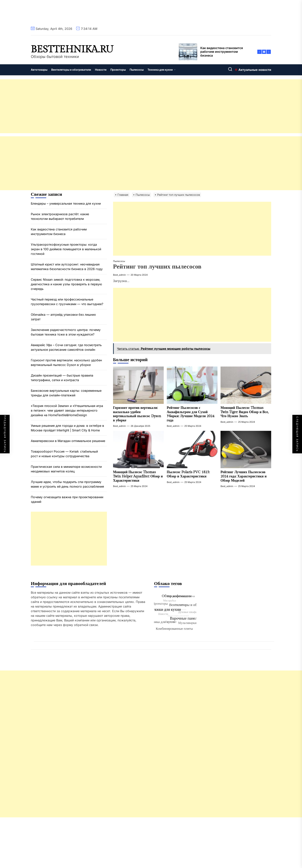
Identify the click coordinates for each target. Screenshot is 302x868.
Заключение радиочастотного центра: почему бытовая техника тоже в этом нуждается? (66, 332)
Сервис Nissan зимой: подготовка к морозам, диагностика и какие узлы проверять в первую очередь (66, 284)
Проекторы (118, 70)
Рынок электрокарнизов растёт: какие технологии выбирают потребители (60, 216)
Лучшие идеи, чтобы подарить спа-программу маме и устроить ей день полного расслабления (67, 484)
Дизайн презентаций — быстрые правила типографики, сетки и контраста (62, 378)
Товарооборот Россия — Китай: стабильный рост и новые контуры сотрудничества (64, 454)
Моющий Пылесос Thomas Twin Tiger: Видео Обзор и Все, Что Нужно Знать (245, 412)
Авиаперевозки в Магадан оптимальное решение (68, 441)
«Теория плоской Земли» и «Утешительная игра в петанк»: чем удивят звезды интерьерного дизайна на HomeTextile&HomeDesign (67, 410)
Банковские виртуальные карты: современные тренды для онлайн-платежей (66, 393)
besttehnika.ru (72, 49)
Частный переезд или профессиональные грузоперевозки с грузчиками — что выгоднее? (67, 302)
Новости (101, 70)
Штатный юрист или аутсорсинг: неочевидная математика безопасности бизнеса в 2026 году (67, 267)
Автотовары (39, 70)
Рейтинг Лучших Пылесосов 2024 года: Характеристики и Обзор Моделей (244, 476)
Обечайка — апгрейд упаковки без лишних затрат (63, 317)
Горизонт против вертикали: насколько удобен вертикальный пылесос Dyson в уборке (137, 414)
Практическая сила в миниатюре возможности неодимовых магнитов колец (66, 469)
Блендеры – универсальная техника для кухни (66, 203)
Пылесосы (137, 70)
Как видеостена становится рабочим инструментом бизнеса (59, 232)
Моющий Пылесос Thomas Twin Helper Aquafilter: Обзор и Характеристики (138, 476)
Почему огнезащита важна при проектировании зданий (67, 499)
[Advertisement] (116, 106)
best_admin (119, 275)
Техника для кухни (162, 70)
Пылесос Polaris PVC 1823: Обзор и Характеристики (188, 474)
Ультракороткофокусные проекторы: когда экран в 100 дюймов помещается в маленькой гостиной (66, 249)
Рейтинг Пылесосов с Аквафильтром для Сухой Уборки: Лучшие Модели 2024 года (191, 414)
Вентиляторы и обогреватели (71, 70)
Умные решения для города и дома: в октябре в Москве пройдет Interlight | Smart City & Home (67, 428)
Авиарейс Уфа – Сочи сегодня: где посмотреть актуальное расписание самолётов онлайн (66, 347)
